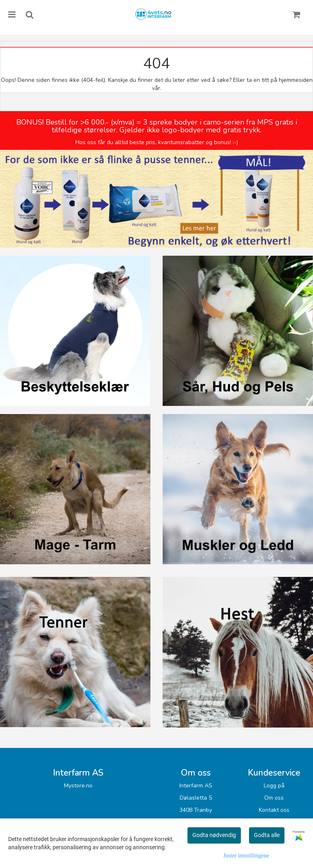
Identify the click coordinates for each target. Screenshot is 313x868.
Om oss (274, 798)
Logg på (274, 786)
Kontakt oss (274, 810)
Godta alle (267, 835)
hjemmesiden (296, 80)
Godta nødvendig (214, 835)
